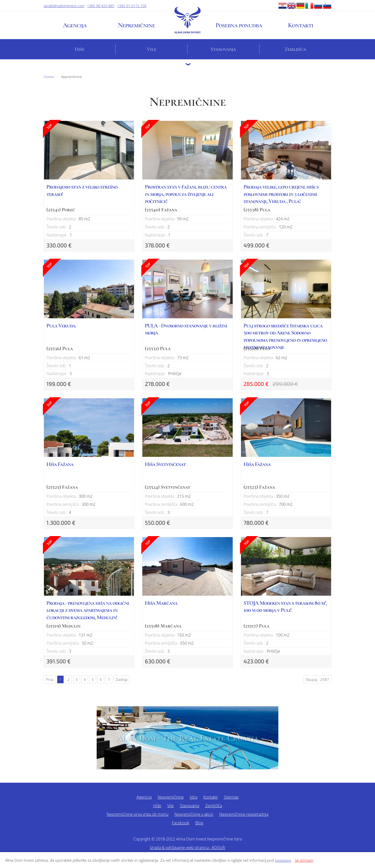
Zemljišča (295, 49)
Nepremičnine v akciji (194, 814)
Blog (199, 823)
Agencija (75, 25)
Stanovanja (223, 49)
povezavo (283, 860)
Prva (50, 679)
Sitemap (231, 797)
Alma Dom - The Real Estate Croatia (187, 738)
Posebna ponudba (239, 25)
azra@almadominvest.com (64, 6)
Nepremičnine (136, 25)
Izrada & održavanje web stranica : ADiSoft (187, 848)
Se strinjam (304, 860)
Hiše (79, 49)
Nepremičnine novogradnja (244, 814)
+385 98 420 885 (101, 6)
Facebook (181, 823)
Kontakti (301, 25)
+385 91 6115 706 (132, 6)
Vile (152, 49)
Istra (194, 797)
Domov (49, 77)
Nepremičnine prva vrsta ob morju (138, 814)
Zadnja (122, 679)
